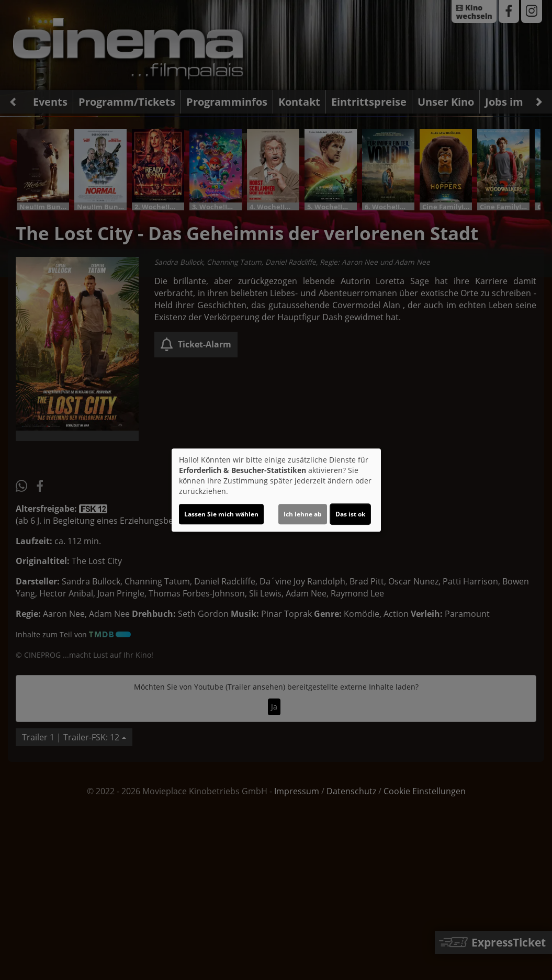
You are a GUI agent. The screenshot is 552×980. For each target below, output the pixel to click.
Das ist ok (350, 514)
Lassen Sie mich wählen (221, 514)
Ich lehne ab (303, 514)
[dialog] (276, 490)
